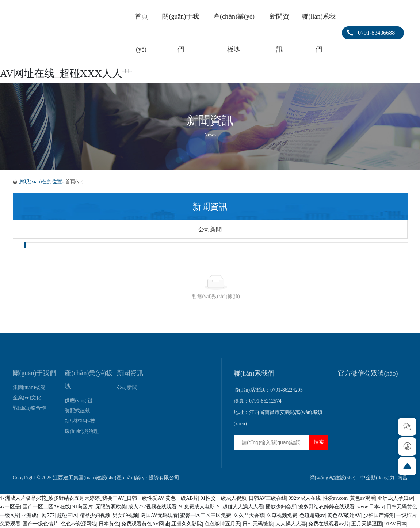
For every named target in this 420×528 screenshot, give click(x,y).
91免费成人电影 (197, 507)
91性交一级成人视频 (224, 498)
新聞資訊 (210, 121)
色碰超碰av (312, 515)
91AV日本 (395, 524)
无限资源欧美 (111, 507)
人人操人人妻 (291, 524)
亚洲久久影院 (187, 524)
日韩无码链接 (258, 524)
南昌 (402, 478)
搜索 (319, 442)
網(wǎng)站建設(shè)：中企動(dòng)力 (352, 478)
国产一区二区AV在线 (46, 507)
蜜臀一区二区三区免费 (206, 515)
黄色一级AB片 (182, 498)
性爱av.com (335, 498)
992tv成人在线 (305, 498)
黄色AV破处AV (344, 515)
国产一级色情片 (41, 524)
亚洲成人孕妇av (395, 498)
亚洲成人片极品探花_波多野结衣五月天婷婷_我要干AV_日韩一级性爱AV (82, 498)
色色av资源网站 (79, 524)
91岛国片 (83, 507)
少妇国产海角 (379, 515)
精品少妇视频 (95, 515)
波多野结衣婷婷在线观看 (327, 507)
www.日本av (370, 507)
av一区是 (10, 507)
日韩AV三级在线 (267, 498)
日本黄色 (109, 524)
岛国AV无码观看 (159, 515)
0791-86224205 (287, 390)
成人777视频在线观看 (152, 507)
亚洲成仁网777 (38, 515)
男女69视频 (125, 515)
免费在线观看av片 (329, 524)
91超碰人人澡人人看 (240, 507)
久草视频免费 (282, 515)
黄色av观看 (362, 498)
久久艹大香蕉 (249, 515)
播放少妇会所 (281, 507)
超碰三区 (67, 515)
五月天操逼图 (367, 524)
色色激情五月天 (222, 524)
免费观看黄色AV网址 (145, 524)
